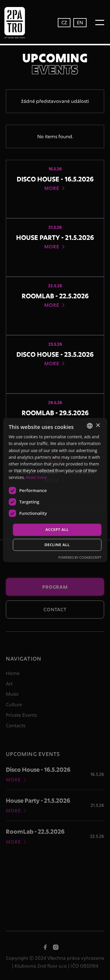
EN (80, 22)
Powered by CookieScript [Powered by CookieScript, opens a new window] (80, 557)
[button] (100, 22)
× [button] (98, 426)
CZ (64, 22)
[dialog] (55, 490)
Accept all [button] (57, 529)
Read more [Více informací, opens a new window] (37, 477)
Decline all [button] (57, 545)
